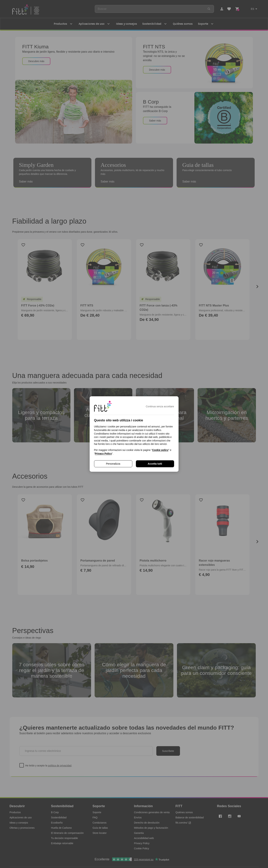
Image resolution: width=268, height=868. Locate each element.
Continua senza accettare (160, 406)
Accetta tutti (155, 464)
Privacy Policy (103, 454)
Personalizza (113, 464)
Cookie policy (160, 450)
